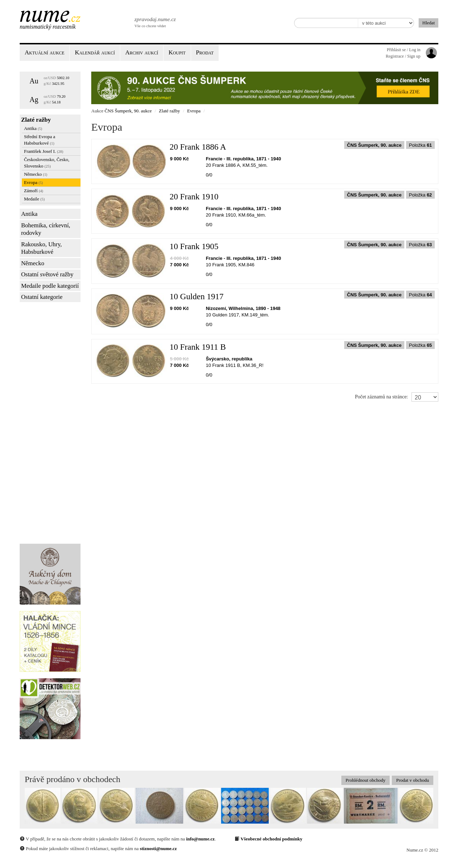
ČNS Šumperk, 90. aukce (128, 111)
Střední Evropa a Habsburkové (40, 140)
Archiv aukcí (142, 52)
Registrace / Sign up (403, 56)
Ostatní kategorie (42, 297)
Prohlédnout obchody (366, 780)
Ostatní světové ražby (47, 274)
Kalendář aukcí (95, 52)
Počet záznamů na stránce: (381, 397)
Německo (36, 174)
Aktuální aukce (45, 52)
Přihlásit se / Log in (404, 50)
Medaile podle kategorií (50, 286)
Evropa (33, 182)
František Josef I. (44, 151)
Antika (33, 128)
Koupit (177, 52)
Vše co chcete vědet (155, 21)
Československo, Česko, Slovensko (47, 163)
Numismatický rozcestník (48, 27)
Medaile (34, 199)
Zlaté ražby (36, 120)
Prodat (205, 52)
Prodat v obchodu (413, 780)
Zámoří (34, 191)
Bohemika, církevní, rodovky (46, 229)
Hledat (428, 23)
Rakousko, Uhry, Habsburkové (42, 248)
